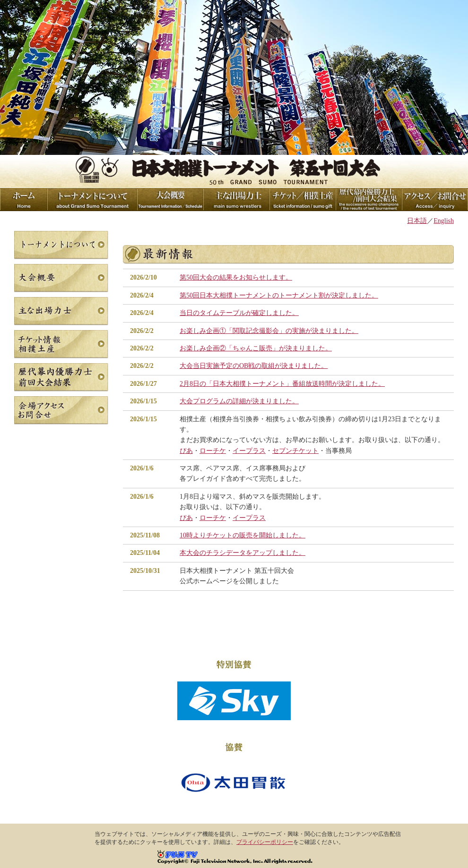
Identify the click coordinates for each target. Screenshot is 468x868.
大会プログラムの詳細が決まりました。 (239, 401)
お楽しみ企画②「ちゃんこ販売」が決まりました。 (256, 348)
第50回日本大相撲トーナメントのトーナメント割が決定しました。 (279, 295)
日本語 (417, 221)
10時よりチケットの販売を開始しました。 (243, 535)
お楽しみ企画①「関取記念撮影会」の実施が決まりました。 (269, 331)
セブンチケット (295, 451)
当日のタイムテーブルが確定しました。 (239, 313)
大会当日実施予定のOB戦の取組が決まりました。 (254, 366)
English (444, 221)
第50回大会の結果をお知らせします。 (236, 277)
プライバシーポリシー (265, 842)
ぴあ (186, 451)
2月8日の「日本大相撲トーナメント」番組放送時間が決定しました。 (282, 384)
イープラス (249, 451)
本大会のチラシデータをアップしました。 (243, 553)
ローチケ (213, 451)
